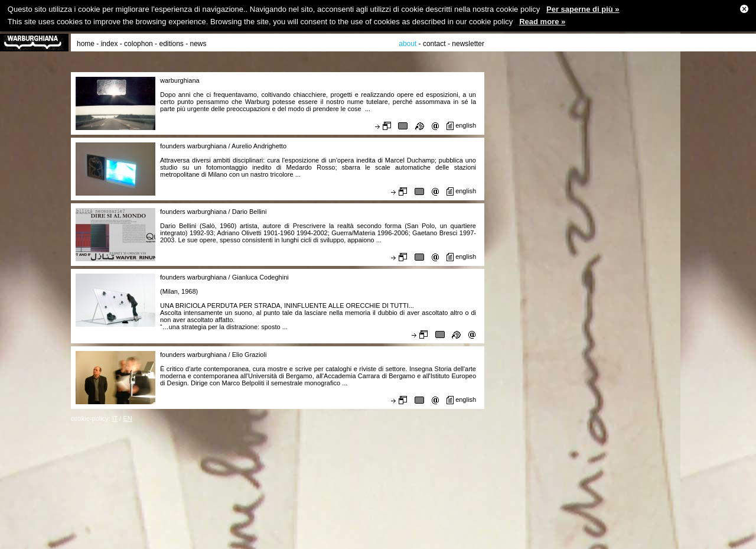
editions (171, 44)
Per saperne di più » (583, 9)
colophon (139, 44)
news (198, 44)
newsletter (468, 44)
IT (115, 418)
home (86, 44)
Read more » (542, 22)
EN (127, 418)
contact (434, 44)
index (110, 44)
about (408, 44)
